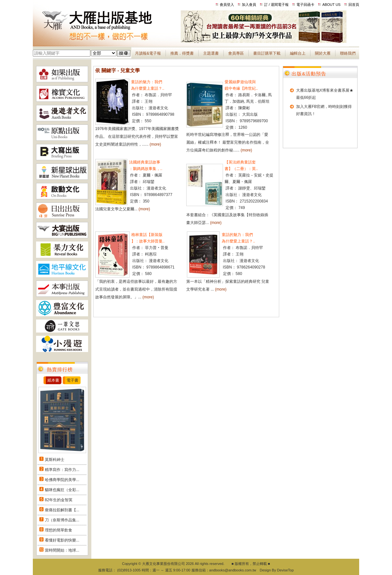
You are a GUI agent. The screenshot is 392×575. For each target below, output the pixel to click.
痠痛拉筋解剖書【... (62, 510)
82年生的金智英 (59, 500)
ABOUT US (332, 5)
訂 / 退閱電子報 (276, 5)
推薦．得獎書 (182, 53)
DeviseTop (285, 570)
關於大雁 (323, 53)
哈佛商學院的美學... (62, 480)
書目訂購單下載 (267, 53)
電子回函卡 (305, 5)
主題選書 (211, 53)
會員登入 (227, 5)
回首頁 (354, 5)
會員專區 (236, 53)
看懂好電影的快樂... (62, 540)
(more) (155, 144)
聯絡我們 (348, 53)
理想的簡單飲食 (59, 530)
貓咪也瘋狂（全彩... (62, 490)
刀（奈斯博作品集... (62, 520)
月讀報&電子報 (148, 53)
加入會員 (249, 5)
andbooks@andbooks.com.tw (233, 570)
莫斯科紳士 (55, 460)
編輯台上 (298, 53)
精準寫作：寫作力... (62, 470)
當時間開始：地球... (62, 550)
